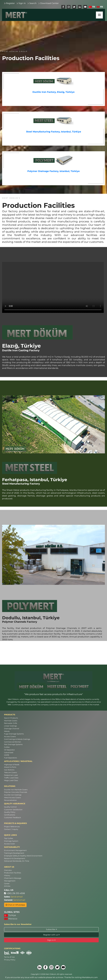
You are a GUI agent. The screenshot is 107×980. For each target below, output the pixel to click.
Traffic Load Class (11, 778)
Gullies (7, 747)
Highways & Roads (12, 765)
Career (7, 884)
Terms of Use (9, 957)
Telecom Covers (11, 772)
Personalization (10, 800)
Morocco (11, 919)
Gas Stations (9, 770)
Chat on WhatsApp (15, 905)
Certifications (10, 815)
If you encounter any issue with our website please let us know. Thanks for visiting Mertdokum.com (51, 977)
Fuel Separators (11, 758)
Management (10, 881)
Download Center (49, 3)
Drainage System (11, 841)
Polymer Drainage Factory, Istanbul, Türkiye (53, 171)
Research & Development (15, 858)
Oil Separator (9, 750)
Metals (7, 731)
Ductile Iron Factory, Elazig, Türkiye (53, 92)
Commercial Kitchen (13, 742)
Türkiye (10, 915)
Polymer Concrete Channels (16, 792)
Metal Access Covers (12, 798)
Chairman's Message (13, 878)
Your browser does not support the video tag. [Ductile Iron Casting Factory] (53, 287)
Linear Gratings (10, 726)
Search (33, 3)
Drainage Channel (12, 729)
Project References (12, 827)
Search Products (11, 718)
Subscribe (51, 929)
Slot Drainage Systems (13, 744)
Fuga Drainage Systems (14, 734)
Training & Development (14, 853)
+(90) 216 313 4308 (14, 893)
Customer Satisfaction (13, 810)
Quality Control (10, 807)
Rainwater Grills (11, 723)
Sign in (51, 940)
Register (10, 3)
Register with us (51, 935)
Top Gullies (9, 838)
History (7, 875)
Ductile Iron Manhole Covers (16, 790)
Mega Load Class (11, 780)
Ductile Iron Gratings (13, 795)
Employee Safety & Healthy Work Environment (23, 856)
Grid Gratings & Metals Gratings (17, 739)
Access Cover (10, 844)
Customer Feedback (12, 818)
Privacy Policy (10, 960)
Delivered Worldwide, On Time (17, 861)
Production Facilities (13, 873)
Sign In (22, 3)
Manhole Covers (11, 721)
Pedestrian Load (11, 775)
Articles (7, 886)
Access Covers (10, 737)
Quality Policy (10, 812)
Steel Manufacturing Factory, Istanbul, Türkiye (54, 132)
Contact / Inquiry (11, 829)
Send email (17, 897)
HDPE (7, 755)
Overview (8, 870)
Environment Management (15, 850)
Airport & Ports (10, 767)
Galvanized (9, 753)
